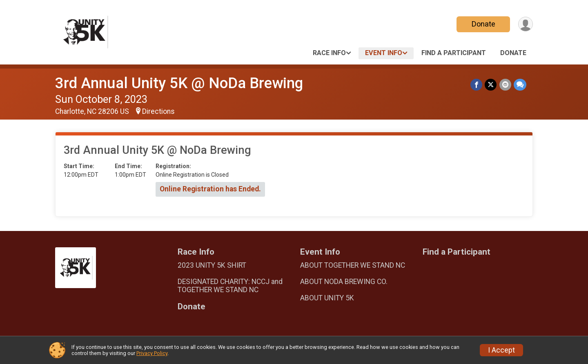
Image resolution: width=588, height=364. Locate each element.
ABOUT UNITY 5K (327, 298)
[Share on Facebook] (477, 85)
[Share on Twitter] (491, 85)
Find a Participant (454, 53)
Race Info (329, 53)
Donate (483, 24)
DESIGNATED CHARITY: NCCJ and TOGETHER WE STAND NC (230, 286)
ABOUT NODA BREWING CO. (344, 282)
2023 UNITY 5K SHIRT (212, 265)
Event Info (384, 53)
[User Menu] (525, 24)
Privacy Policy (152, 353)
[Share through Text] (520, 85)
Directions (158, 111)
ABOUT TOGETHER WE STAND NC (353, 265)
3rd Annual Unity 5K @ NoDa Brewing (179, 83)
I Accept (501, 350)
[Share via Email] (505, 85)
